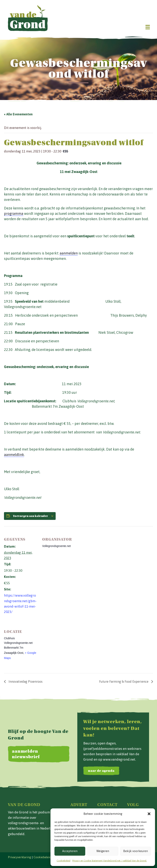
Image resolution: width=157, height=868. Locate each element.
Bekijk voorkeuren (136, 851)
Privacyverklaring (19, 857)
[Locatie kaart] (63, 646)
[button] (149, 814)
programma (14, 214)
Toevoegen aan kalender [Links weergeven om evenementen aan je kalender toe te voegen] (31, 516)
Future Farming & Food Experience (124, 681)
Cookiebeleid (63, 861)
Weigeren (103, 851)
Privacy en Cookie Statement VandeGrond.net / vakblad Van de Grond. (110, 861)
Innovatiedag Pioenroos (25, 681)
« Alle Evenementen (18, 114)
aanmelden (69, 253)
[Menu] (148, 27)
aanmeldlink (14, 455)
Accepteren (70, 851)
